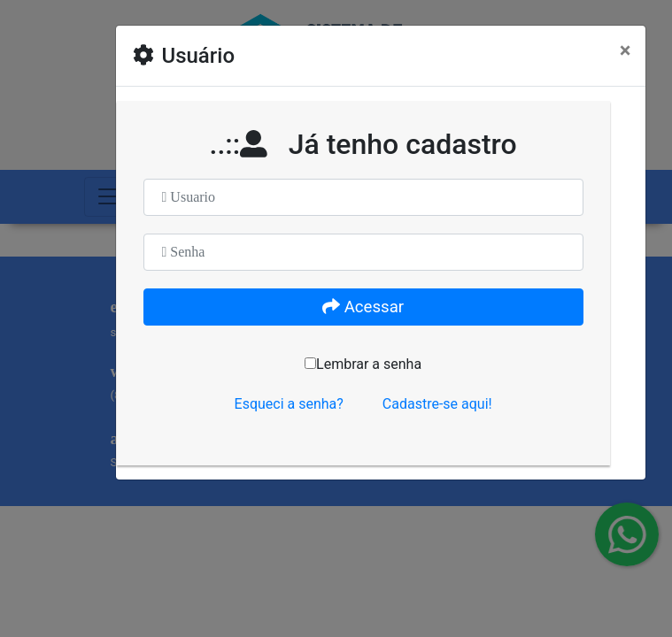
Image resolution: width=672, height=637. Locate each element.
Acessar (363, 307)
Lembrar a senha (363, 364)
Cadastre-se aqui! (437, 404)
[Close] (626, 50)
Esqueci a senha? (289, 404)
